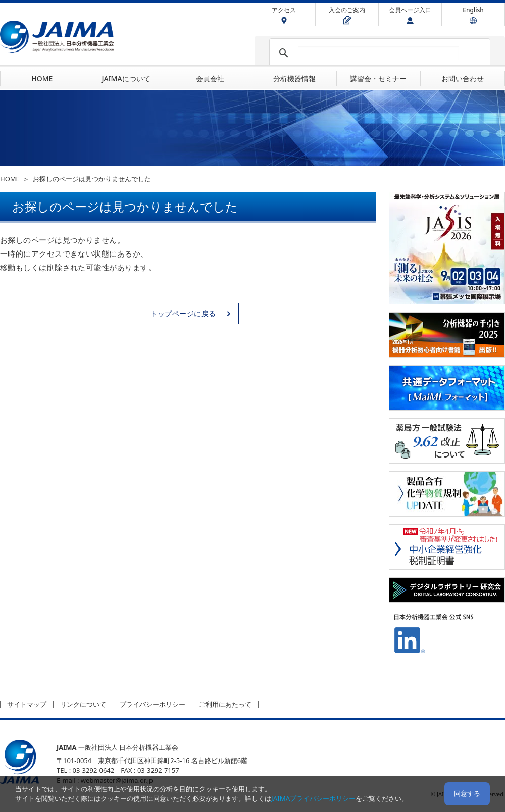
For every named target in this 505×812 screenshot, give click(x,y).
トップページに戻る (183, 313)
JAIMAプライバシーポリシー (313, 798)
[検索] (378, 53)
